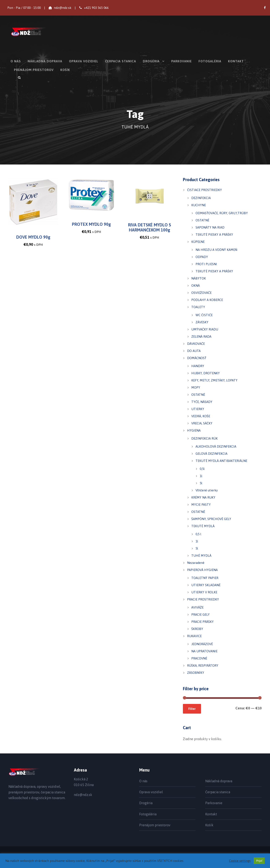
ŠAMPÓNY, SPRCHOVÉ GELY (211, 519)
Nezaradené (196, 563)
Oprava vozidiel (84, 61)
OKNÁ (196, 286)
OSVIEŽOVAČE (201, 293)
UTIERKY (198, 409)
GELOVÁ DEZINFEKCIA (211, 454)
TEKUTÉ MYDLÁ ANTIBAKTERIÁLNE (221, 461)
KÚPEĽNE (198, 242)
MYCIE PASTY (201, 505)
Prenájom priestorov (34, 70)
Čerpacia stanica (121, 61)
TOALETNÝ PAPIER (205, 578)
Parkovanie (182, 61)
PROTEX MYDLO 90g (91, 224)
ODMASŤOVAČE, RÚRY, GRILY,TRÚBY (222, 213)
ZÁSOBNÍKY (196, 673)
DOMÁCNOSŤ (197, 358)
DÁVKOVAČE (196, 344)
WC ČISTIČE (204, 315)
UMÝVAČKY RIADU (205, 329)
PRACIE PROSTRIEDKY (203, 599)
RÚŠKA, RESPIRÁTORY (203, 665)
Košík (65, 70)
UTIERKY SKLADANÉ (206, 585)
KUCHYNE (199, 205)
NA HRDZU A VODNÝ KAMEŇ (216, 250)
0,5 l (198, 534)
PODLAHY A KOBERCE (207, 300)
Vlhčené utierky (207, 490)
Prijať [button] (259, 861)
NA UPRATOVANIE (204, 651)
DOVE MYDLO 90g (33, 237)
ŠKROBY (197, 629)
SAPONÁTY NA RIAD (210, 227)
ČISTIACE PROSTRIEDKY (205, 190)
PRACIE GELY (200, 615)
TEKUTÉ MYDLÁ (203, 526)
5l (201, 483)
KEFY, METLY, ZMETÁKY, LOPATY (214, 380)
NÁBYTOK (199, 278)
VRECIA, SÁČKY (202, 423)
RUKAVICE (194, 636)
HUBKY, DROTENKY (206, 373)
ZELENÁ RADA (201, 336)
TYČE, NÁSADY (202, 402)
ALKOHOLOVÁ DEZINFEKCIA (216, 446)
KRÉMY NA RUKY (203, 497)
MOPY (196, 387)
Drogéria (151, 61)
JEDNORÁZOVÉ (202, 644)
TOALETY (198, 307)
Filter (192, 709)
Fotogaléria (210, 61)
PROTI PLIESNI (206, 264)
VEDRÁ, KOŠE (201, 416)
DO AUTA (194, 351)
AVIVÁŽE (197, 607)
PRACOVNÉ (199, 658)
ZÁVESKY (202, 322)
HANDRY (198, 366)
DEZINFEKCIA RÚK (205, 438)
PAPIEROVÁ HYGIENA (202, 570)
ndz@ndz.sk (63, 8)
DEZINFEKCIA (201, 198)
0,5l (202, 469)
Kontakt (236, 61)
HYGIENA (194, 430)
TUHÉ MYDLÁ (201, 556)
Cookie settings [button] (240, 861)
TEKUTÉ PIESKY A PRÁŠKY (214, 235)
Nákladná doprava (45, 61)
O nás (16, 61)
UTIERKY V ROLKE (204, 592)
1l (201, 476)
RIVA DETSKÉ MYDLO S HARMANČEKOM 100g (150, 227)
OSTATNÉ (202, 220)
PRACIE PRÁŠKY (202, 622)
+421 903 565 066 (96, 8)
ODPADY (202, 257)
